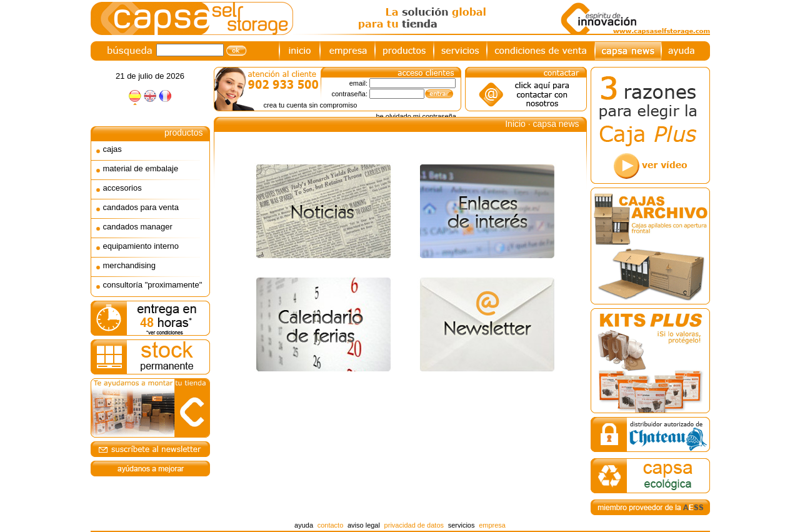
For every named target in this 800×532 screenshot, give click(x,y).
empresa (492, 525)
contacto (331, 525)
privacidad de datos (414, 525)
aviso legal (364, 525)
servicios (462, 525)
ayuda (304, 525)
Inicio (515, 124)
